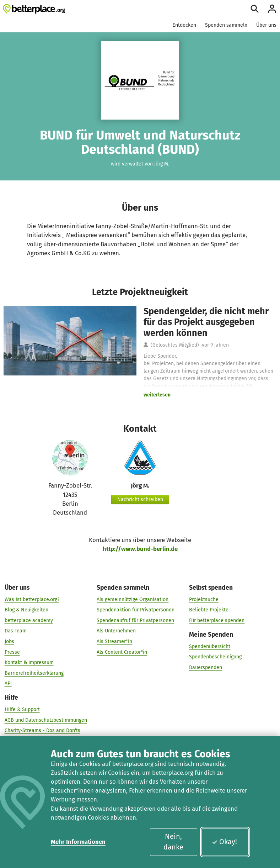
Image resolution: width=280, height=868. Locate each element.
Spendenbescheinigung (215, 656)
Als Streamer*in (114, 641)
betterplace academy (29, 620)
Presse (12, 652)
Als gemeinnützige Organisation (133, 599)
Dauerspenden (206, 667)
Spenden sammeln (226, 25)
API (8, 683)
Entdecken (184, 25)
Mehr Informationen (78, 842)
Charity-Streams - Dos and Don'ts (42, 730)
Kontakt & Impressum (29, 662)
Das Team (16, 631)
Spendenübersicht (210, 646)
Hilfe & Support (22, 709)
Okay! (224, 842)
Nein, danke (173, 842)
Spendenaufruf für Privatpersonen (135, 620)
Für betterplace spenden (217, 620)
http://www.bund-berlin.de (140, 549)
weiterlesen (157, 395)
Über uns (266, 25)
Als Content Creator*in (122, 652)
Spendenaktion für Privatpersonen (136, 609)
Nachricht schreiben (140, 499)
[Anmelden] (272, 9)
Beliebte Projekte (209, 609)
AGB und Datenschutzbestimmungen (46, 720)
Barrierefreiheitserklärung (34, 673)
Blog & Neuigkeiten (26, 609)
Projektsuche (204, 599)
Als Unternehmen (116, 631)
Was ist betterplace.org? (32, 599)
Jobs (9, 641)
